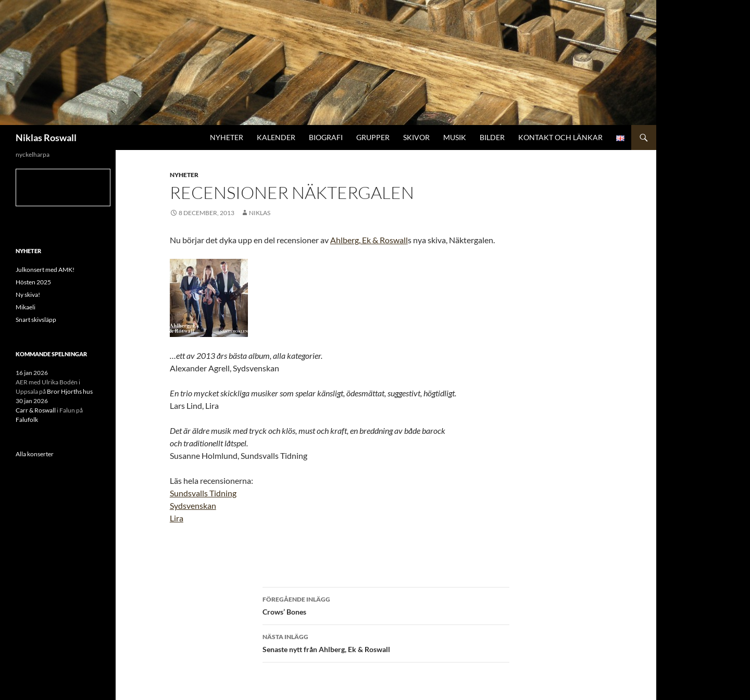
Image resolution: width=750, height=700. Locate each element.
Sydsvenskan (193, 505)
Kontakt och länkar (560, 137)
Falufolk (27, 420)
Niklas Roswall (46, 137)
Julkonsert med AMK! (45, 270)
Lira (177, 518)
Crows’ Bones (386, 605)
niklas (260, 213)
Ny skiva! (28, 295)
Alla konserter (35, 454)
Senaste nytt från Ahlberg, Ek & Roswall (386, 642)
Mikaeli (26, 307)
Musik (455, 137)
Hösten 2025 (33, 282)
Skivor (416, 137)
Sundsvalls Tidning (203, 493)
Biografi (326, 137)
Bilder (492, 137)
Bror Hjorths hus (70, 391)
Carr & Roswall (36, 410)
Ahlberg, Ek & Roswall (369, 240)
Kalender (276, 137)
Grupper (373, 137)
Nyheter (227, 137)
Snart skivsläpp (36, 320)
